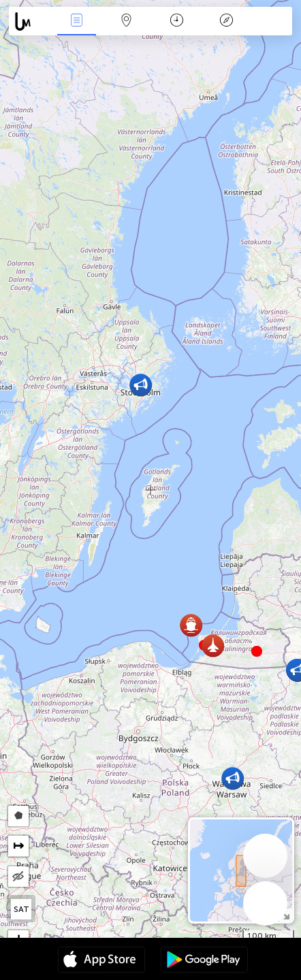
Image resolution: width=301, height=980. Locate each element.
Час (177, 21)
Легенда (226, 21)
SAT (21, 909)
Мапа (127, 21)
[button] (257, 651)
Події (76, 21)
